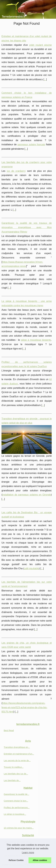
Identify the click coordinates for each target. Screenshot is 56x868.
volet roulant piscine (40, 45)
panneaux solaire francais (31, 144)
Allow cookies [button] (40, 860)
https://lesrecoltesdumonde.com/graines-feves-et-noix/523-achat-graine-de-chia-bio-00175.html (24, 707)
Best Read (9, 730)
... (45, 79)
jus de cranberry (16, 171)
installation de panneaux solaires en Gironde (27, 495)
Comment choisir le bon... (16, 801)
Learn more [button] (28, 853)
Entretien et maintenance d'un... (19, 754)
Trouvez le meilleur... (14, 767)
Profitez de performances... (17, 808)
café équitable (32, 568)
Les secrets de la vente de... (17, 761)
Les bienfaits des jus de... (16, 774)
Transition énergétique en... (17, 747)
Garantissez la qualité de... (16, 794)
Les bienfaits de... (12, 780)
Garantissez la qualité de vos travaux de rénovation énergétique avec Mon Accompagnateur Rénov (27, 227)
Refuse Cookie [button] (16, 860)
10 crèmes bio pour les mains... (19, 828)
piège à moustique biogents (36, 340)
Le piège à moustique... (15, 814)
